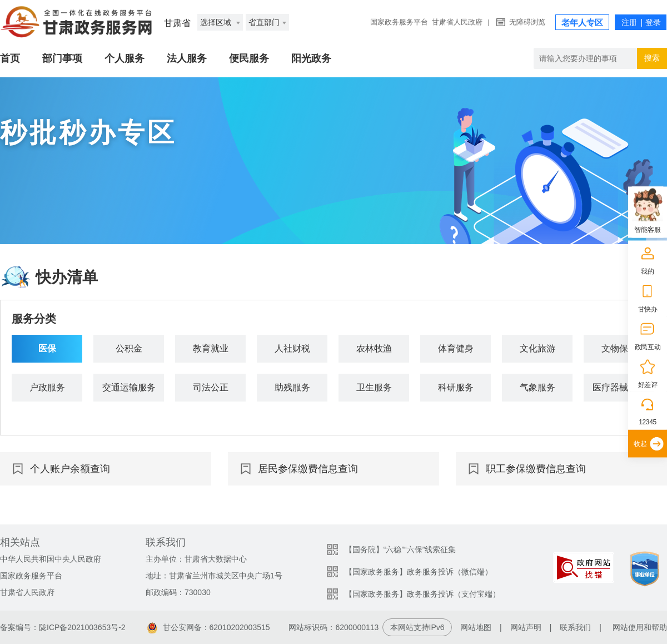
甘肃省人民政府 (457, 22)
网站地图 (476, 627)
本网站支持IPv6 (417, 627)
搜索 (652, 58)
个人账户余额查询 (70, 469)
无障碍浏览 (527, 22)
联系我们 (575, 627)
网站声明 (526, 627)
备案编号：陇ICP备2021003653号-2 (63, 627)
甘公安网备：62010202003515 (209, 627)
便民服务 (249, 58)
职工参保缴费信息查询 (536, 469)
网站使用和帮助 (640, 627)
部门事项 (62, 58)
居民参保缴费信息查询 (308, 469)
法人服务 (187, 58)
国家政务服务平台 (399, 22)
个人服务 (125, 58)
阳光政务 (311, 58)
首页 (10, 58)
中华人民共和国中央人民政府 (51, 559)
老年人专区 (582, 23)
